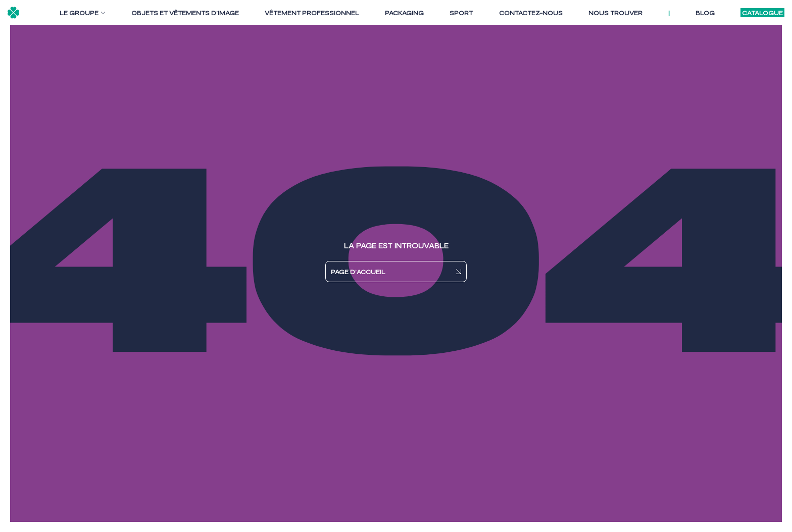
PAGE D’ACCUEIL (358, 272)
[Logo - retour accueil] (13, 13)
